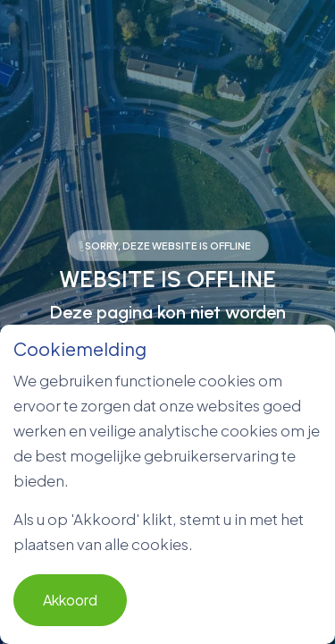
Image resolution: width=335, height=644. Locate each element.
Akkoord (70, 600)
